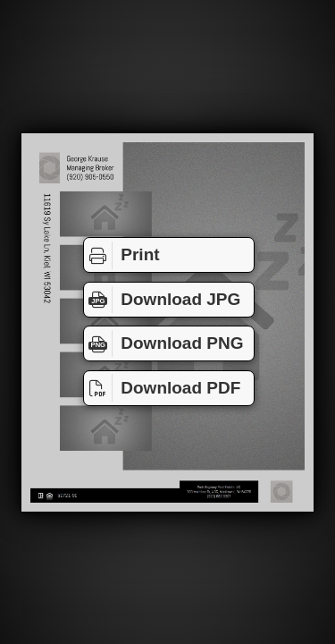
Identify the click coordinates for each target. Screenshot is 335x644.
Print (122, 255)
